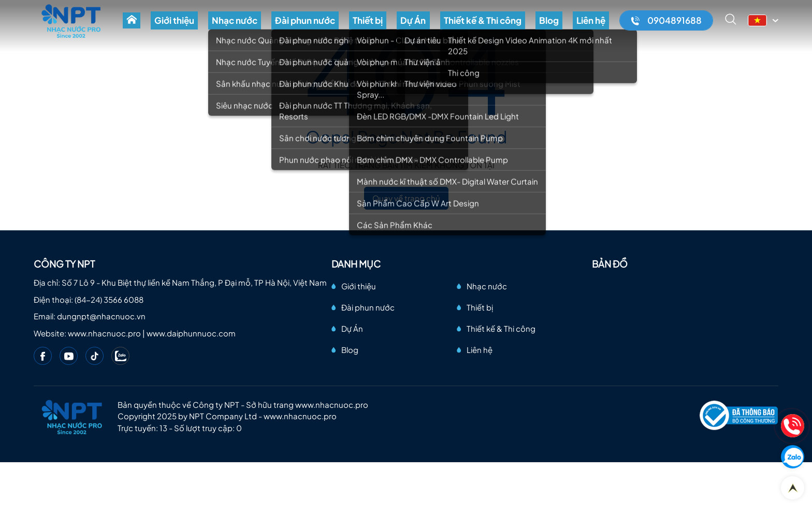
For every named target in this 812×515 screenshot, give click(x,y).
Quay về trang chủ (406, 198)
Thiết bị (401, 25)
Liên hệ (594, 25)
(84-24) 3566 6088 (109, 299)
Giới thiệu (229, 25)
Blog (560, 25)
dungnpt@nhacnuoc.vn (101, 316)
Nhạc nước (282, 25)
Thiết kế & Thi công (501, 25)
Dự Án (439, 25)
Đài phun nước (345, 25)
